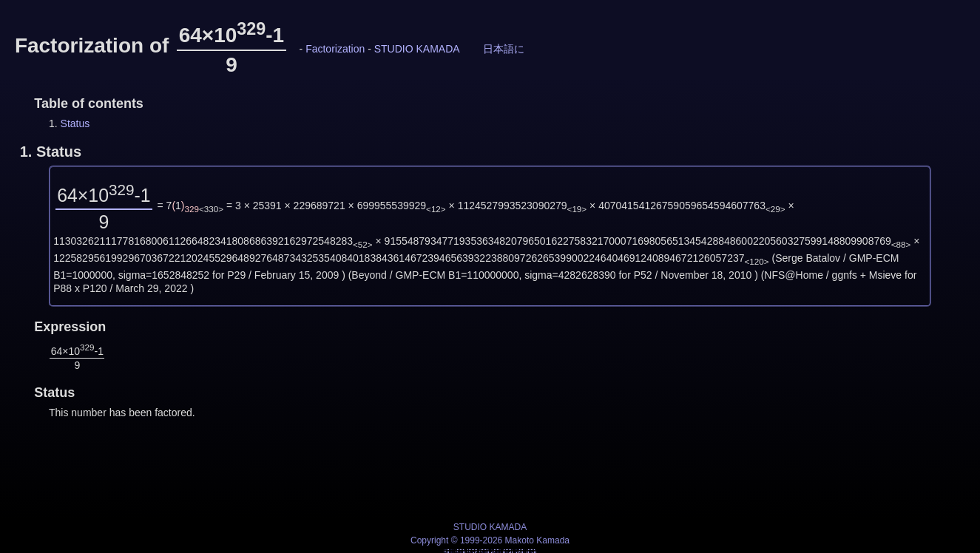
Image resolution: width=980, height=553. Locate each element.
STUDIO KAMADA (417, 49)
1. (51, 152)
